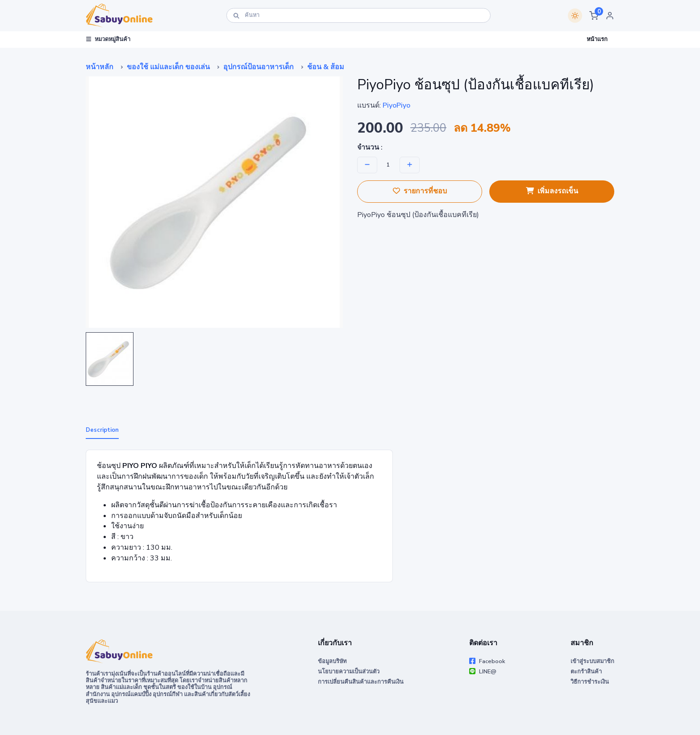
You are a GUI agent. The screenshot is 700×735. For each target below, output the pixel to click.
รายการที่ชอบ (420, 191)
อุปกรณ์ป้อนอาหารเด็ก (258, 67)
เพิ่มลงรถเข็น (552, 191)
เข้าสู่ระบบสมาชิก (592, 661)
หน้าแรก (597, 39)
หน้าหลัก (100, 67)
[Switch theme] (575, 16)
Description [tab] (102, 430)
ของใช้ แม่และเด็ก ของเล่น (168, 67)
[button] (594, 16)
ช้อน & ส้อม (326, 67)
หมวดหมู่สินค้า (108, 39)
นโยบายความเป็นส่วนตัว (349, 672)
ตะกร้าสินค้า (586, 672)
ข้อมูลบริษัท (332, 661)
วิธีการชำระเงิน (590, 682)
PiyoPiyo (396, 105)
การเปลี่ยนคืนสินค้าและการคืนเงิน (361, 682)
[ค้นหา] (358, 15)
